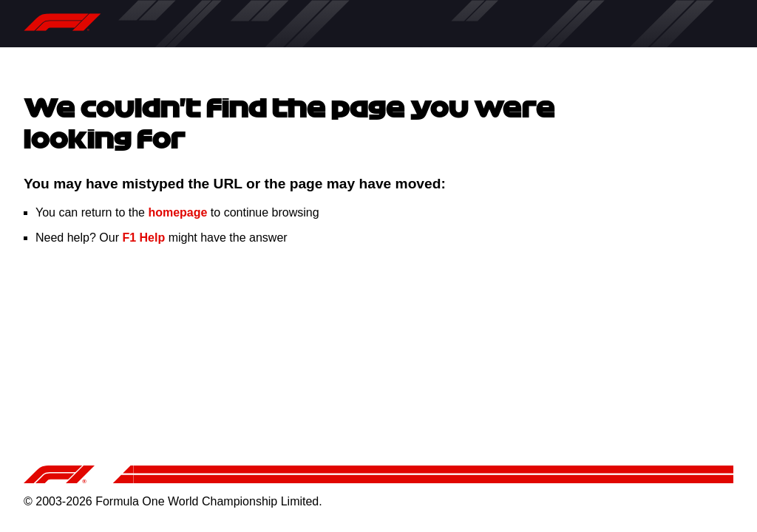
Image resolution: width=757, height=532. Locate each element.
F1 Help (143, 238)
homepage (177, 212)
